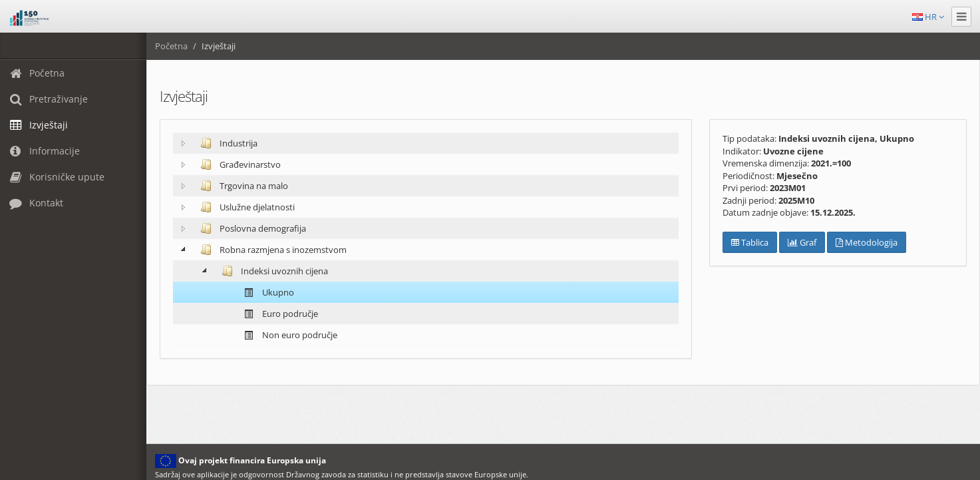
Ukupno (266, 293)
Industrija (226, 143)
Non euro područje (287, 335)
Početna (171, 46)
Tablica (750, 242)
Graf (802, 242)
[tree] (426, 239)
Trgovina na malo (242, 186)
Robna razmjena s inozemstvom (271, 250)
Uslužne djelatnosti (245, 207)
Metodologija (867, 242)
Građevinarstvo (238, 164)
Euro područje (278, 314)
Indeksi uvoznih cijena (272, 271)
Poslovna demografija (250, 228)
